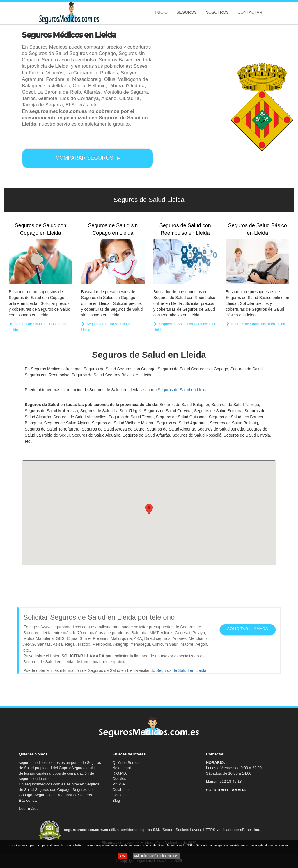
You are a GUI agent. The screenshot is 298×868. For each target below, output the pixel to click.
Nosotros (217, 12)
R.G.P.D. (120, 773)
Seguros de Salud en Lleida (183, 390)
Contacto (120, 795)
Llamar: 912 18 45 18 (224, 781)
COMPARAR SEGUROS (88, 158)
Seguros (187, 12)
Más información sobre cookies (156, 856)
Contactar (250, 12)
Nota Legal (121, 768)
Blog (116, 800)
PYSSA (119, 784)
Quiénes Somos (126, 763)
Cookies (119, 779)
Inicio (161, 12)
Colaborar (121, 790)
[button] (149, 509)
